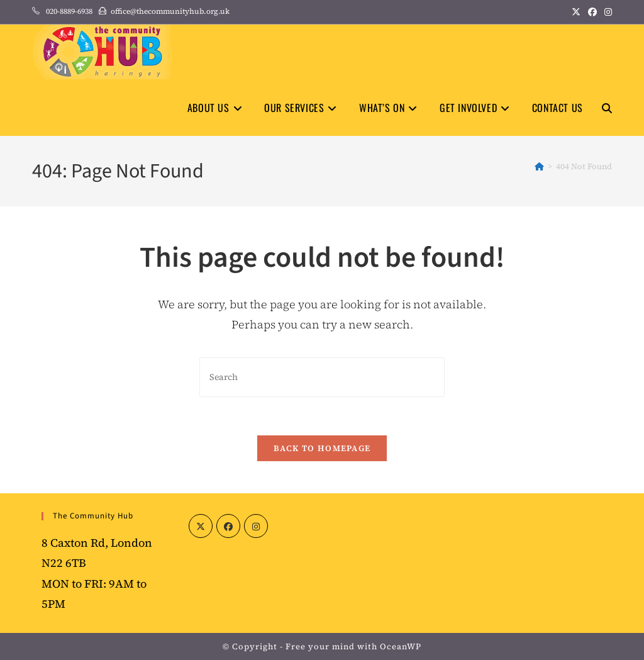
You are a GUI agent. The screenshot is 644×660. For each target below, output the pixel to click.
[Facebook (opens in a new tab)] (592, 12)
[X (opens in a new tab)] (576, 12)
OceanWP (401, 646)
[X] (201, 526)
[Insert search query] (322, 377)
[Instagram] (256, 526)
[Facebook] (228, 526)
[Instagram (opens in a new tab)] (606, 12)
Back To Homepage (322, 448)
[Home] (539, 166)
